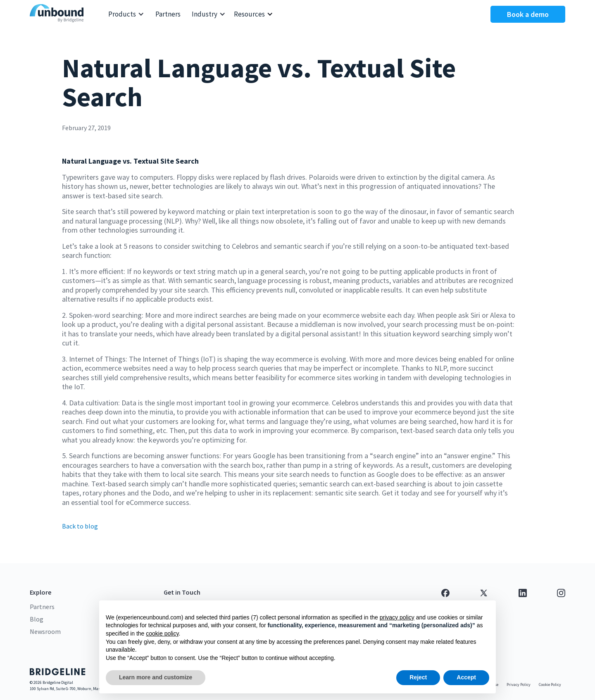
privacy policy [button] (397, 617)
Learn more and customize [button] (156, 677)
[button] (126, 14)
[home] (59, 14)
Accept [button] (466, 677)
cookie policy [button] (162, 633)
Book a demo (528, 14)
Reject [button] (418, 677)
